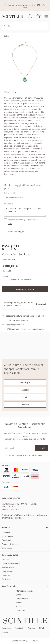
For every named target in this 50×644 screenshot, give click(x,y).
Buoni (18, 607)
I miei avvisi (20, 610)
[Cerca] (25, 26)
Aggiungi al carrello (25, 289)
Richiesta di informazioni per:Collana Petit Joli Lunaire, (25, 211)
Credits (15, 641)
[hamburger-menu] (45, 16)
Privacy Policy (8, 568)
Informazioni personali (25, 591)
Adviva (36, 641)
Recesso (6, 560)
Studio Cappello (25, 641)
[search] (6, 26)
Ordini (18, 595)
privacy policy (37, 455)
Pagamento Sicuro (10, 544)
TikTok (42, 628)
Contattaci (41, 304)
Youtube (31, 628)
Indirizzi (19, 603)
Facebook (19, 628)
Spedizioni (6, 540)
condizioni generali (23, 220)
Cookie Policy (8, 571)
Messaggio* (9, 204)
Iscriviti (42, 448)
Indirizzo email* (10, 193)
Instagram (6, 628)
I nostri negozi (8, 536)
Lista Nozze (7, 548)
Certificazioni (8, 579)
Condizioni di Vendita (11, 564)
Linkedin (6, 632)
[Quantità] (5, 280)
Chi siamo (6, 532)
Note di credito (22, 599)
